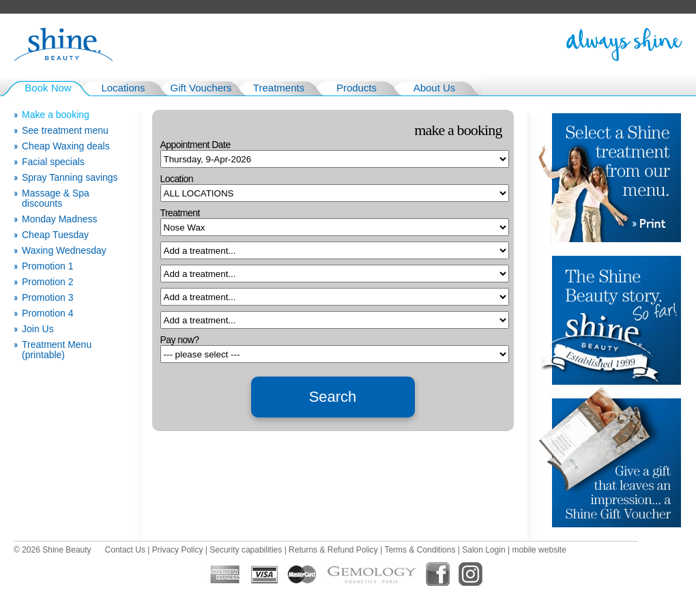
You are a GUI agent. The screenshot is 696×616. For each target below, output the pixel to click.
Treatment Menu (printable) (57, 350)
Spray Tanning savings (70, 178)
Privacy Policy (178, 550)
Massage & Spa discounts (56, 199)
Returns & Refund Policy (333, 550)
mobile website (539, 550)
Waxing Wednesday (64, 251)
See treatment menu (65, 131)
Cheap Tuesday (55, 235)
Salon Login (483, 550)
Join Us (38, 329)
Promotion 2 (47, 282)
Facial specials (53, 162)
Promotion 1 (47, 266)
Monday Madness (60, 219)
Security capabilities (246, 550)
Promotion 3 (47, 298)
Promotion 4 (47, 313)
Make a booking (56, 115)
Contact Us (125, 550)
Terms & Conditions (420, 550)
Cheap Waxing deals (66, 146)
